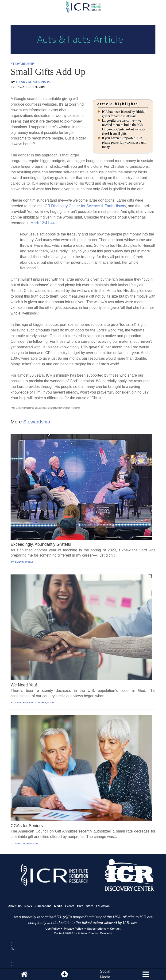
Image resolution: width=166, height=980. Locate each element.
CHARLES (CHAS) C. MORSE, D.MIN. (35, 703)
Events (70, 906)
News (28, 906)
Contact (115, 929)
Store (90, 906)
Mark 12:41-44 (43, 223)
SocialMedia (105, 974)
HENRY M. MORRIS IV (33, 82)
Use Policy (53, 929)
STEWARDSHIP (22, 64)
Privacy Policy (73, 929)
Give (80, 906)
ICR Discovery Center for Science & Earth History (85, 206)
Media (58, 906)
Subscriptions (97, 929)
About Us (15, 906)
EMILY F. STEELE (24, 562)
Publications (43, 906)
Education (103, 906)
